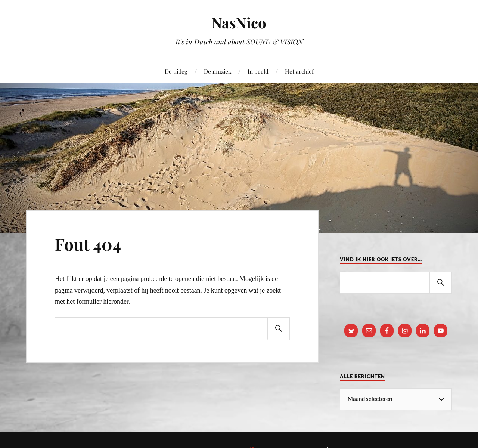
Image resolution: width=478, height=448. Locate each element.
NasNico (239, 23)
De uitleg (176, 71)
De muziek (218, 71)
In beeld (258, 71)
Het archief (299, 71)
